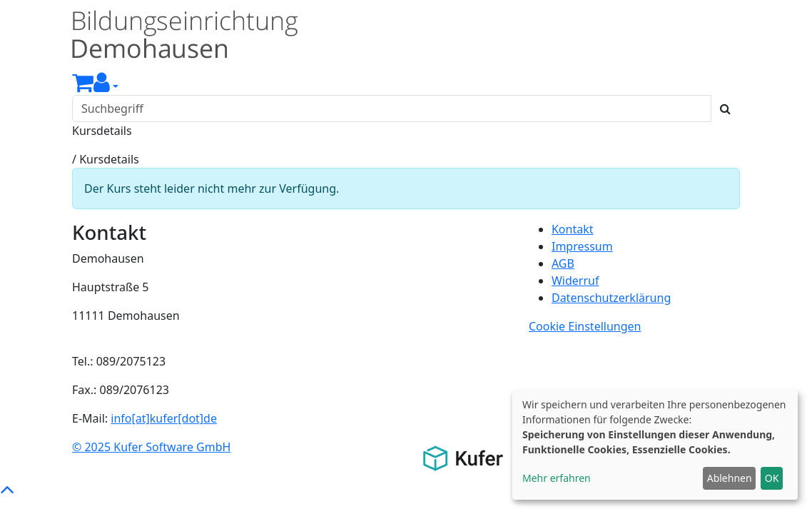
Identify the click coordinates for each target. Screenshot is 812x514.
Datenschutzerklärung (611, 298)
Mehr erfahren (557, 478)
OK (772, 478)
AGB (563, 263)
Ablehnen (730, 478)
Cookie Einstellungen (585, 326)
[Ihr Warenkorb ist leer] (83, 86)
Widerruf (575, 281)
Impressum (582, 246)
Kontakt (573, 229)
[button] (106, 86)
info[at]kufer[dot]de (164, 418)
